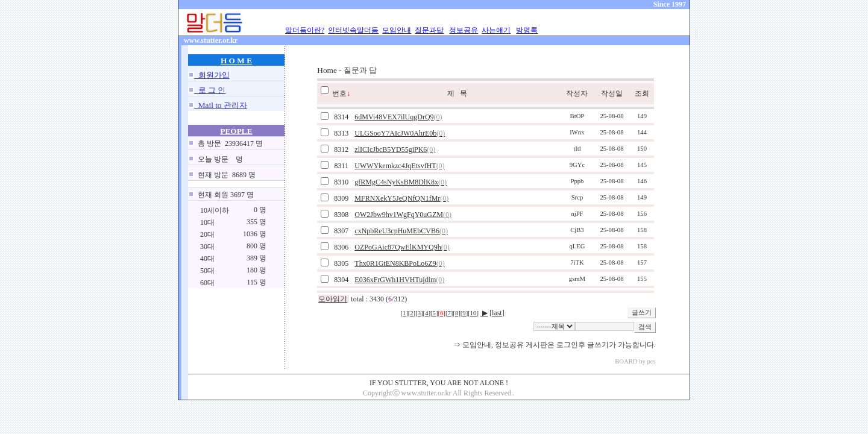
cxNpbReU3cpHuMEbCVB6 (401, 231)
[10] (473, 313)
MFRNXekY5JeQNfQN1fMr (401, 198)
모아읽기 (333, 299)
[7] (449, 313)
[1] (404, 313)
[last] (497, 313)
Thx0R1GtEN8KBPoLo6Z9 (399, 263)
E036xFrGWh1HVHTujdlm (399, 280)
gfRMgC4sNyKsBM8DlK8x (401, 182)
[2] (412, 313)
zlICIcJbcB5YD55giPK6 (395, 149)
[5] (434, 313)
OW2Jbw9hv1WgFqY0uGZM (403, 215)
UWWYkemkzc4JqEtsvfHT (399, 166)
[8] (456, 313)
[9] (464, 313)
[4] (427, 313)
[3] (419, 313)
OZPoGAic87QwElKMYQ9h (402, 247)
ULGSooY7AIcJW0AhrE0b (400, 133)
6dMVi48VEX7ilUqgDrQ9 (398, 117)
